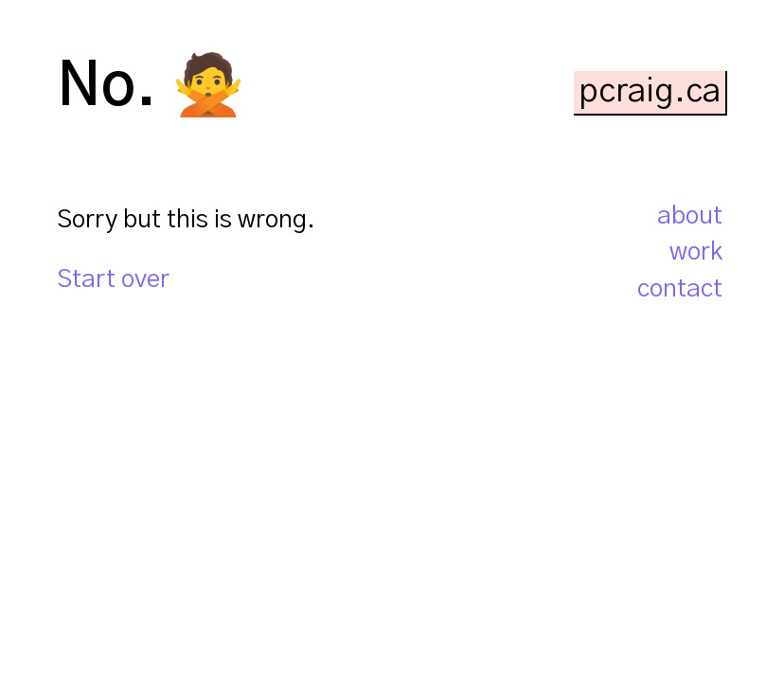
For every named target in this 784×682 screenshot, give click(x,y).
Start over (113, 279)
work (696, 252)
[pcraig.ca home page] (650, 91)
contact (680, 289)
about (690, 216)
